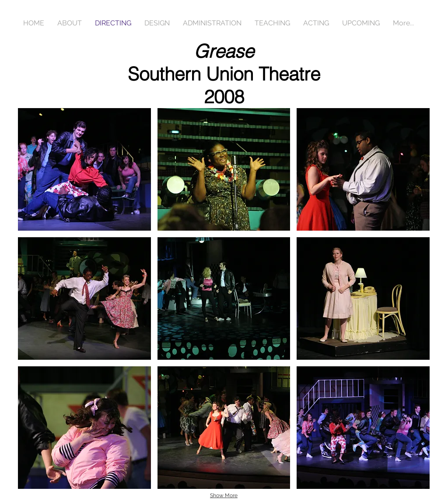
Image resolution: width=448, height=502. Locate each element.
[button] (84, 169)
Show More (224, 495)
